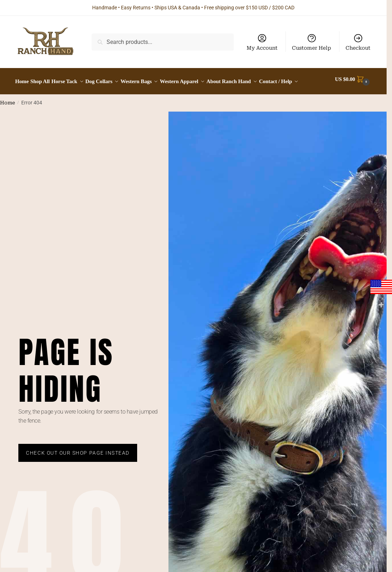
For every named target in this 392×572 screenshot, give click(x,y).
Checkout (358, 42)
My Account (262, 42)
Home (8, 120)
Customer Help (312, 42)
